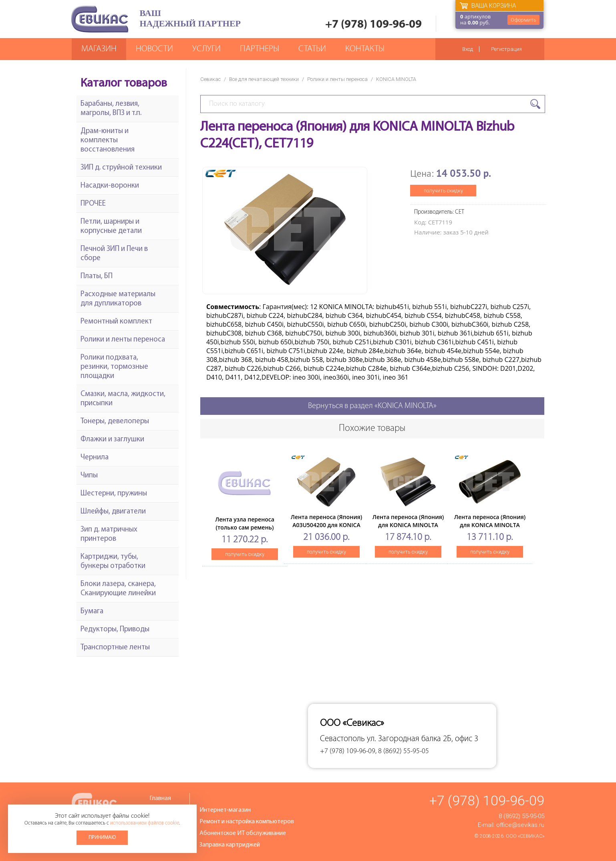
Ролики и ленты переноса (337, 79)
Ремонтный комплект (116, 322)
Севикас (210, 79)
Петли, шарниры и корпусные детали (111, 226)
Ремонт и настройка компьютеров (247, 822)
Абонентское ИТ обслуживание (243, 833)
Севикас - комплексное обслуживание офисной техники (100, 19)
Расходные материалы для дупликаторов (118, 299)
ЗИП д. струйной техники (121, 168)
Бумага (92, 611)
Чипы (89, 476)
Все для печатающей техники (264, 79)
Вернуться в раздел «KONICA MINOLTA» (372, 406)
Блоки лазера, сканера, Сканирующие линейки (118, 589)
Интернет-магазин (225, 810)
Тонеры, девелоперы (115, 421)
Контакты (365, 49)
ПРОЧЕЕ (93, 204)
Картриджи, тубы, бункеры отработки (113, 562)
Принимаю (102, 838)
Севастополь (342, 739)
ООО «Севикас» (525, 836)
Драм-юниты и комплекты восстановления (108, 140)
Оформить (523, 20)
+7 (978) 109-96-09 (373, 25)
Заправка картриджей (230, 845)
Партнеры (260, 49)
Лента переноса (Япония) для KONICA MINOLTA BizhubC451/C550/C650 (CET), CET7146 (490, 529)
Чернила (95, 458)
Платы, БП (97, 276)
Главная (160, 798)
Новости (154, 49)
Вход (468, 49)
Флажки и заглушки (112, 440)
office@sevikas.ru (520, 825)
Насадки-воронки (110, 186)
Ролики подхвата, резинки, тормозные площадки (114, 367)
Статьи (312, 49)
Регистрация (506, 49)
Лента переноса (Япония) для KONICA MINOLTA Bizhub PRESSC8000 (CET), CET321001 (408, 529)
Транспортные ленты (115, 648)
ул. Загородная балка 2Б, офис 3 (423, 739)
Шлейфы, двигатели (113, 512)
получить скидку (443, 191)
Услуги (206, 49)
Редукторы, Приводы (115, 630)
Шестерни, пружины (114, 494)
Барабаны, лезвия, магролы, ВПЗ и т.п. (111, 109)
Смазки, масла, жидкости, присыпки (123, 399)
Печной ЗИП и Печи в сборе (114, 254)
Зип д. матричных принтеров (109, 534)
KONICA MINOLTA (396, 79)
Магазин (99, 49)
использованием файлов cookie (145, 823)
